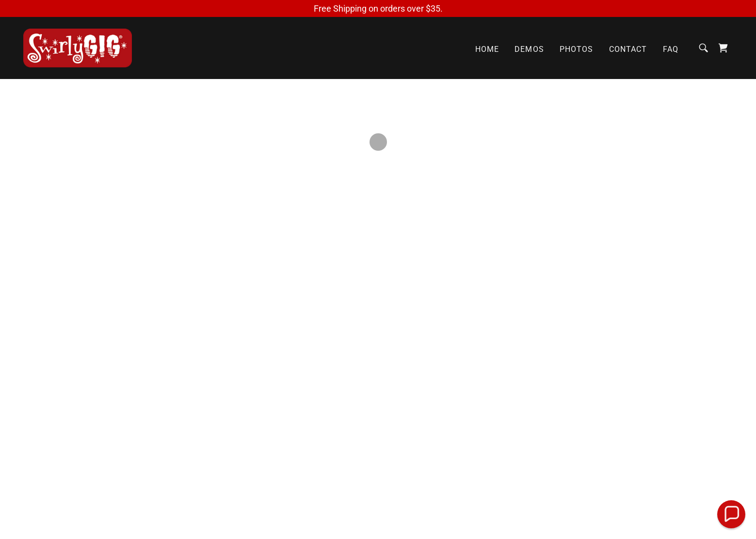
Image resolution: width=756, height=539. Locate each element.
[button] (723, 48)
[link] (78, 47)
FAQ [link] (671, 49)
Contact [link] (628, 49)
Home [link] (487, 49)
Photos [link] (577, 49)
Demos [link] (529, 49)
